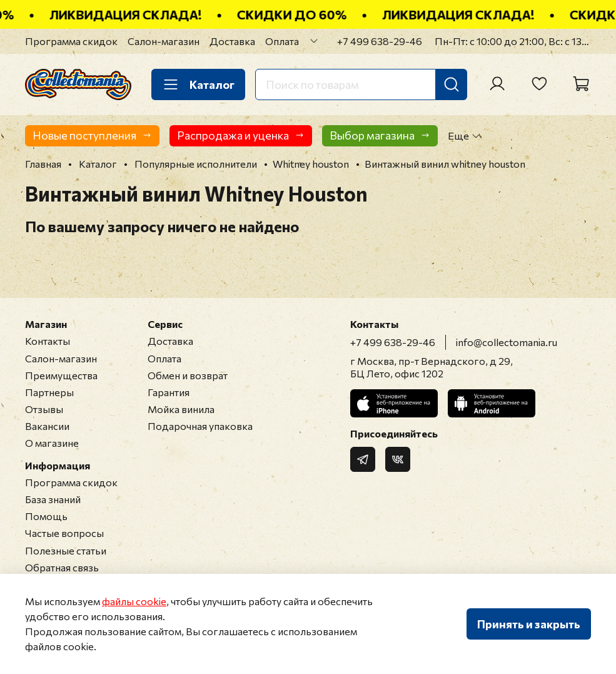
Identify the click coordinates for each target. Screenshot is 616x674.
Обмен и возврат (188, 375)
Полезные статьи (66, 550)
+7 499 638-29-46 (380, 41)
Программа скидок (71, 41)
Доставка (232, 41)
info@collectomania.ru (507, 342)
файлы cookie (134, 601)
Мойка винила (181, 409)
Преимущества (61, 375)
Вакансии (47, 426)
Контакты (48, 341)
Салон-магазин (164, 41)
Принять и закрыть (529, 624)
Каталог (198, 84)
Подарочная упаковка (200, 426)
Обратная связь (62, 567)
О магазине (52, 443)
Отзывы (44, 409)
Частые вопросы (64, 533)
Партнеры (49, 392)
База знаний (53, 499)
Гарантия (169, 392)
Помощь (46, 516)
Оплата (282, 41)
